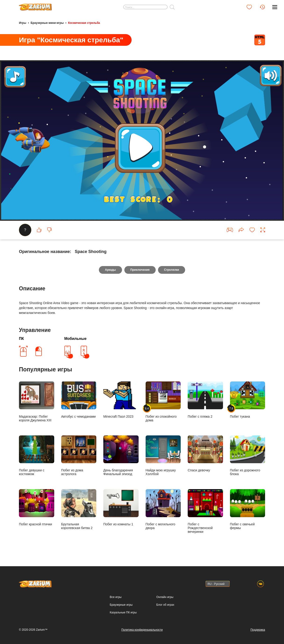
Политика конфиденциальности (142, 630)
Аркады (110, 270)
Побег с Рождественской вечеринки (205, 511)
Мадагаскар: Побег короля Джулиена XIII (37, 402)
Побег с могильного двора (163, 509)
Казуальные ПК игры (123, 612)
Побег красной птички (37, 508)
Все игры (116, 597)
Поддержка (258, 630)
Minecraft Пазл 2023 (121, 400)
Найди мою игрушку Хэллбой (163, 456)
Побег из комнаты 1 (121, 508)
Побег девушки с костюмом (37, 456)
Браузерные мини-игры (47, 23)
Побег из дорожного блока (248, 456)
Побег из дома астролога (79, 456)
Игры (23, 23)
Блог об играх (165, 605)
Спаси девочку (205, 454)
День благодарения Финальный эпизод (121, 456)
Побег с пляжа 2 (205, 400)
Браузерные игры (121, 605)
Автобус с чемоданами (79, 400)
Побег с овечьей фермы (248, 509)
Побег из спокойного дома (163, 402)
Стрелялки (172, 270)
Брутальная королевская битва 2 (79, 509)
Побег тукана (248, 400)
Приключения (140, 270)
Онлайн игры (165, 597)
